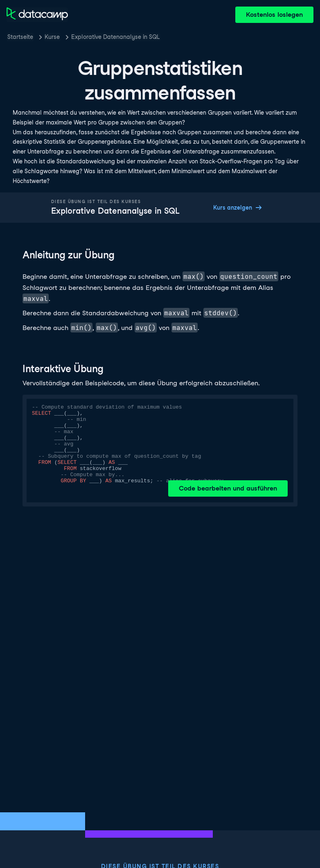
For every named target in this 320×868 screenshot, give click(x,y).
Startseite (20, 37)
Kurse (52, 37)
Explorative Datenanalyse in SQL (115, 37)
